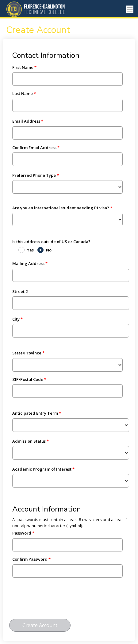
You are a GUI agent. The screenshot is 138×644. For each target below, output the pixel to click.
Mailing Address (28, 263)
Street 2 (20, 291)
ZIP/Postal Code (28, 379)
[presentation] (56, 601)
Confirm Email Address (34, 148)
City (16, 319)
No (49, 250)
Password (22, 533)
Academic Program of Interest (42, 469)
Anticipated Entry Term (35, 413)
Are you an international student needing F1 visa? (61, 208)
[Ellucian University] (38, 9)
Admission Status (29, 441)
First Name (23, 67)
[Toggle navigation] (130, 9)
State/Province (27, 353)
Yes (30, 250)
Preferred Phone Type (34, 175)
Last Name (23, 93)
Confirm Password (30, 559)
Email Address (26, 121)
